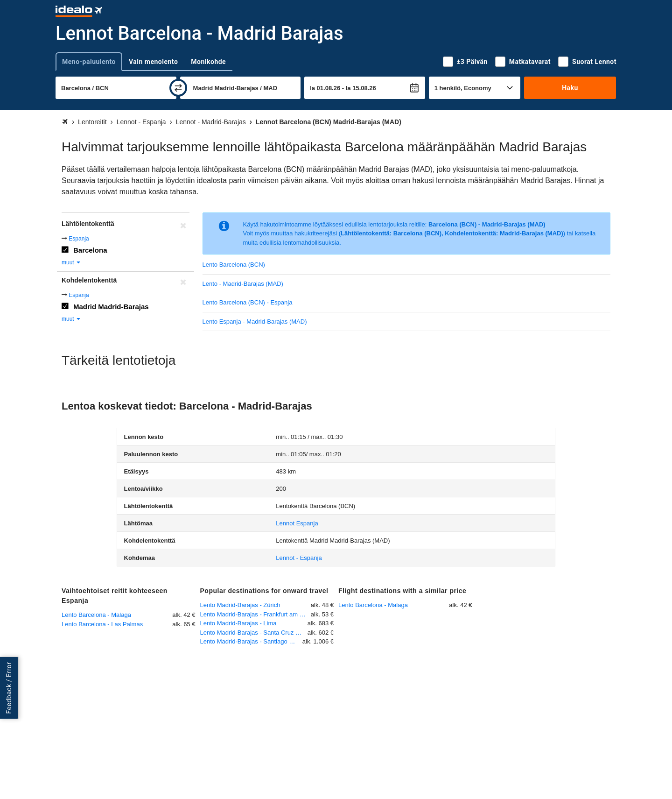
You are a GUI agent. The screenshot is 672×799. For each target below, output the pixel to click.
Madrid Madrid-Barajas (111, 307)
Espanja (79, 239)
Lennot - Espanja (299, 558)
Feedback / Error (9, 688)
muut (71, 262)
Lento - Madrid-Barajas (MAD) (243, 284)
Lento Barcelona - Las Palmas (102, 624)
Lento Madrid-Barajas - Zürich (240, 605)
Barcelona (90, 250)
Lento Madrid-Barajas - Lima (238, 623)
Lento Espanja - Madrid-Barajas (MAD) (255, 322)
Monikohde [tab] (208, 62)
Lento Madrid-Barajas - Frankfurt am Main (255, 614)
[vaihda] (178, 88)
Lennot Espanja (297, 523)
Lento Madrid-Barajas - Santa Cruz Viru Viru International (254, 633)
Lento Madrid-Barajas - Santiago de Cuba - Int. (251, 641)
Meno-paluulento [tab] (89, 62)
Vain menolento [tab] (153, 62)
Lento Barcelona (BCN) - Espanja (248, 302)
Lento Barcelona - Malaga (96, 615)
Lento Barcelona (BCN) (234, 265)
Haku (570, 88)
